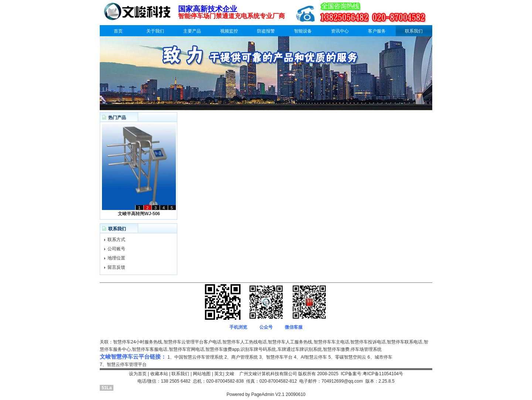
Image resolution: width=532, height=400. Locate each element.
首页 (118, 31)
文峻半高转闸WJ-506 (139, 214)
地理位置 (116, 258)
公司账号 (116, 249)
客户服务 (377, 31)
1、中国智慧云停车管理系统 (195, 357)
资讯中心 (340, 31)
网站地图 (202, 374)
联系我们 (414, 31)
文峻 (230, 374)
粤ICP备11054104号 (383, 374)
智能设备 (303, 31)
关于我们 (155, 31)
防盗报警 (266, 31)
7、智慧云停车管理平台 (123, 365)
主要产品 (192, 31)
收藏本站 (159, 374)
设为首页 (138, 374)
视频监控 (229, 31)
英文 (219, 374)
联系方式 (116, 240)
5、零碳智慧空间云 (347, 357)
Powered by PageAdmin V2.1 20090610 (266, 394)
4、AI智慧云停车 (310, 357)
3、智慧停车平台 (276, 357)
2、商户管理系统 (241, 357)
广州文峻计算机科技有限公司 (268, 374)
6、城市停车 (380, 357)
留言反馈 (116, 267)
